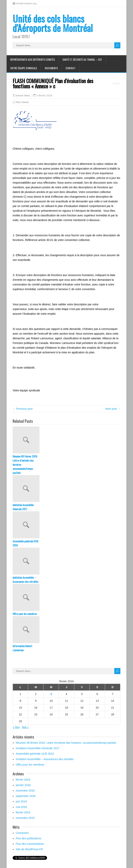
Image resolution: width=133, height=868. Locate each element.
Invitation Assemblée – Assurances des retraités (25, 579)
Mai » (25, 727)
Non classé (22, 102)
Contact (70, 68)
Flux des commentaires (30, 844)
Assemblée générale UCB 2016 (25, 543)
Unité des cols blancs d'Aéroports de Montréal (53, 23)
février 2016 (23, 812)
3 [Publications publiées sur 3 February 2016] (51, 694)
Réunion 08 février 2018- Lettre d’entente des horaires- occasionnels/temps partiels (25, 464)
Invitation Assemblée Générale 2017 (23, 507)
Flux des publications (28, 838)
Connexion (22, 833)
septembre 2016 (26, 796)
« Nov (16, 727)
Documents (51, 68)
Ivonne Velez (23, 96)
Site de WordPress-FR (29, 849)
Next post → (113, 409)
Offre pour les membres (25, 614)
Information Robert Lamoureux (22, 648)
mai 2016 (21, 807)
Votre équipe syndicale (24, 68)
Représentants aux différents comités (33, 59)
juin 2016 (21, 801)
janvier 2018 (23, 785)
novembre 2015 (25, 818)
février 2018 (23, 780)
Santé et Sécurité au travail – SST (82, 59)
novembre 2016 (25, 791)
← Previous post (23, 409)
